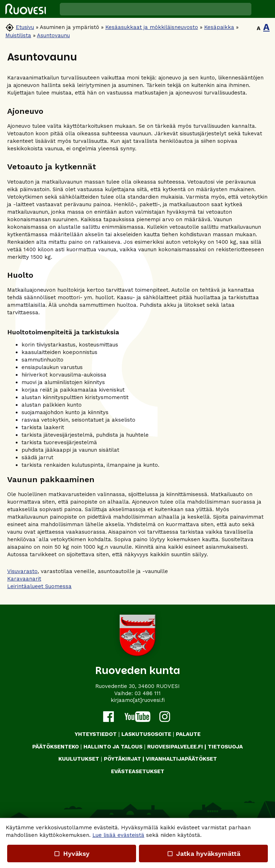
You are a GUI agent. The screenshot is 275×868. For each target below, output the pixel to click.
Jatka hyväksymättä (203, 854)
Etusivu (25, 27)
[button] (263, 9)
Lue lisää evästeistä (118, 835)
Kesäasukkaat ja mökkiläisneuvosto (152, 27)
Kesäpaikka (219, 27)
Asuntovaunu (53, 35)
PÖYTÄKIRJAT (122, 759)
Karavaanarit (24, 579)
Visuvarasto (22, 571)
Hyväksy (72, 854)
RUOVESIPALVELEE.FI (175, 747)
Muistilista (18, 35)
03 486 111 (148, 693)
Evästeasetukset (138, 771)
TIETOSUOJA (225, 747)
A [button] (259, 28)
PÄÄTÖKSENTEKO (56, 747)
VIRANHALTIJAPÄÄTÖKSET (181, 759)
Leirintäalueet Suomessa (39, 586)
